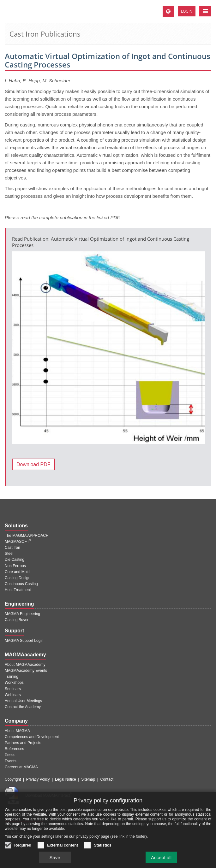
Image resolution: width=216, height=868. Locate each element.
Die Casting (15, 560)
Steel (9, 554)
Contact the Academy (23, 707)
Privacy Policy (38, 779)
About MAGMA (17, 731)
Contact (107, 779)
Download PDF (33, 464)
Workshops (14, 683)
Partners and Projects (23, 743)
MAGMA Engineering (22, 614)
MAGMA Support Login (24, 641)
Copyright (13, 779)
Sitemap (88, 779)
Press (10, 755)
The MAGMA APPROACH (27, 536)
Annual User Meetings (23, 701)
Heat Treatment (18, 590)
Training (12, 677)
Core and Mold (17, 572)
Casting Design (18, 578)
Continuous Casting (21, 584)
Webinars (13, 695)
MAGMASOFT (18, 542)
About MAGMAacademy (25, 665)
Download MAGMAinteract (49, 795)
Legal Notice (66, 779)
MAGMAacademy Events (26, 671)
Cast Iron (12, 548)
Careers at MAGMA (21, 767)
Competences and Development (32, 737)
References (14, 749)
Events (11, 761)
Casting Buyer (17, 620)
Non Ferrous (15, 566)
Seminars (13, 689)
